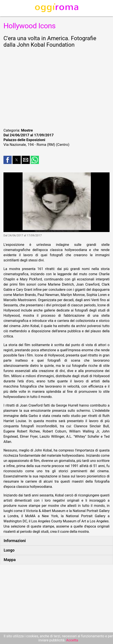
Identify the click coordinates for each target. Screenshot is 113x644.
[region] (56, 87)
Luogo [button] (9, 550)
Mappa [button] (10, 560)
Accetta (72, 640)
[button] (8, 160)
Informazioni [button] (15, 541)
